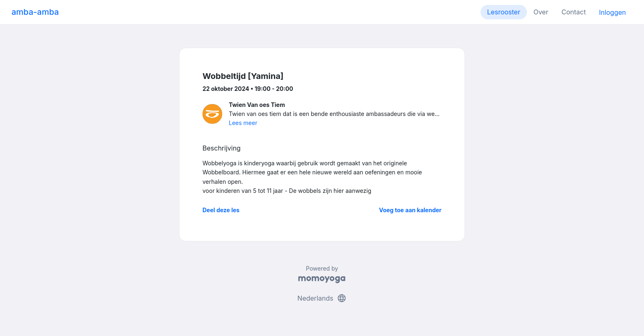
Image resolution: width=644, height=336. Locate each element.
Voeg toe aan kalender (410, 210)
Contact (574, 12)
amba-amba (35, 12)
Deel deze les (221, 210)
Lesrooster (504, 12)
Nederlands (322, 298)
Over (541, 12)
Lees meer (243, 123)
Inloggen (612, 12)
